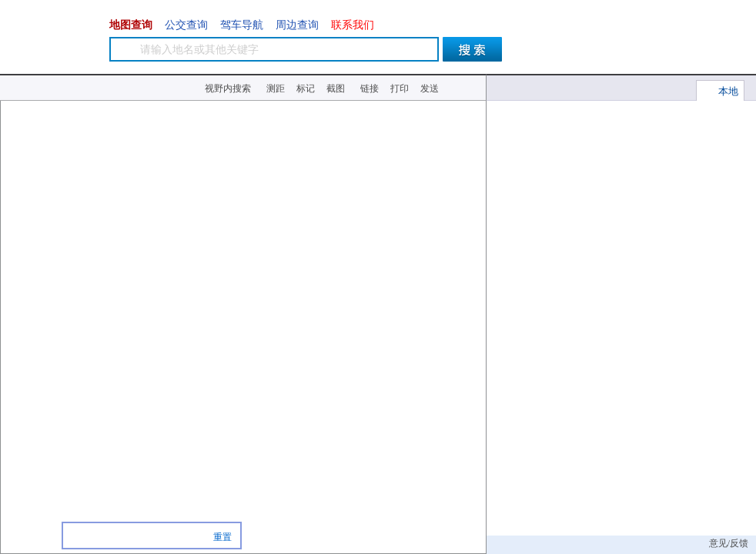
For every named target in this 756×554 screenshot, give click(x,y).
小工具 (465, 88)
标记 (306, 88)
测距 (276, 88)
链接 (370, 88)
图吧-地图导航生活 (54, 38)
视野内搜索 (228, 88)
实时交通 (467, 116)
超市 (184, 536)
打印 (400, 88)
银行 (115, 536)
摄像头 (467, 164)
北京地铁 (467, 138)
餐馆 (92, 536)
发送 (430, 88)
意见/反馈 (729, 544)
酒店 (138, 536)
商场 (161, 536)
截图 (336, 88)
